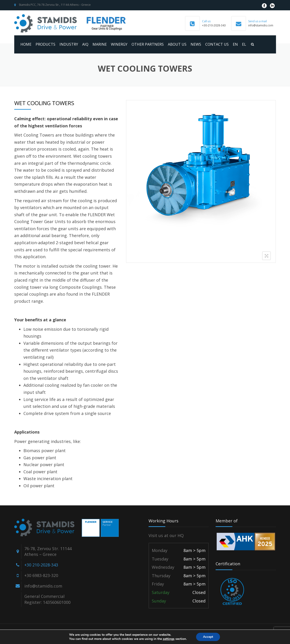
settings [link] (169, 639)
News (196, 44)
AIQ (85, 44)
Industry (69, 44)
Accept (208, 637)
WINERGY (119, 44)
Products (45, 44)
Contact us (217, 44)
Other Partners (148, 44)
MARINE (100, 44)
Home (26, 44)
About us (177, 44)
